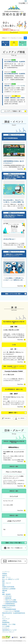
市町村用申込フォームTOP (9, 630)
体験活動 (5, 591)
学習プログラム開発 (11, 600)
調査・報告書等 (6, 594)
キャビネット (6, 628)
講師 (3, 581)
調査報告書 (8, 598)
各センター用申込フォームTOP (11, 579)
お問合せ (5, 621)
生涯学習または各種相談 (9, 589)
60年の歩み (8, 596)
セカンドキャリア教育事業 (12, 611)
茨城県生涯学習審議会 (11, 602)
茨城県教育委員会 (10, 604)
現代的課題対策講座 (11, 609)
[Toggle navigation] (26, 1)
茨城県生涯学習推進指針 (9, 606)
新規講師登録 (6, 622)
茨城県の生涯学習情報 (8, 587)
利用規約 (5, 574)
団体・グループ (6, 583)
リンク (4, 617)
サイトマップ (6, 619)
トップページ (6, 572)
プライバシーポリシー (8, 632)
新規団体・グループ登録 (9, 624)
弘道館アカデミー (7, 607)
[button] (2, 27)
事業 (3, 592)
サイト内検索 (6, 626)
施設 (3, 585)
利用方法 (5, 576)
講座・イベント (6, 577)
